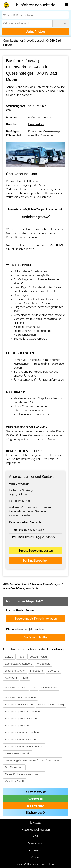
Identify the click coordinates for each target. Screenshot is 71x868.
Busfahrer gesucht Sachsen (21, 719)
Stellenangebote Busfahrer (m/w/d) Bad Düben (33, 760)
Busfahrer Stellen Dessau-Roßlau (24, 746)
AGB (36, 837)
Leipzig (9, 657)
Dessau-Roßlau (38, 657)
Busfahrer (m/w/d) (16, 688)
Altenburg (11, 678)
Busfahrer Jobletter (35, 637)
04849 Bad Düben (39, 117)
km (61, 23)
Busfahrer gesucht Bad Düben (22, 712)
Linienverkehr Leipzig (18, 753)
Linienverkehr (36, 124)
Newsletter (36, 823)
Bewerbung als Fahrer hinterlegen (36, 619)
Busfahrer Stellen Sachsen (20, 739)
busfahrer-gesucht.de (36, 5)
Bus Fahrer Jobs (14, 767)
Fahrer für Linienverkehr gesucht (24, 774)
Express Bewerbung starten (35, 551)
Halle (21, 657)
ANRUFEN (35, 799)
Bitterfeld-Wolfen (15, 671)
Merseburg (37, 671)
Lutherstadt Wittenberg (19, 664)
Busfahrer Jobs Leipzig (51, 705)
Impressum (35, 850)
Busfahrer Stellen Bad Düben (22, 732)
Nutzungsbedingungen (36, 830)
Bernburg (53, 671)
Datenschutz (36, 844)
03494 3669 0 (36, 530)
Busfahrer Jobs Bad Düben (20, 698)
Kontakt (36, 857)
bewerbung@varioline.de (40, 537)
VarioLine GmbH (38, 106)
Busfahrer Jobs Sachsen (19, 705)
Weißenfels (44, 664)
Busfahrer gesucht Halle (19, 725)
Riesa (25, 678)
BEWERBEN (36, 806)
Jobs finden (35, 32)
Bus (34, 688)
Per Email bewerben (36, 561)
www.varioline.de (19, 515)
